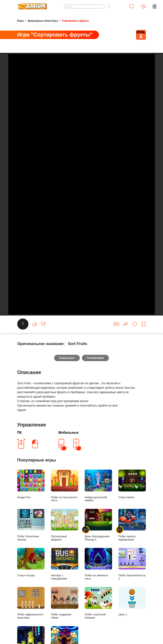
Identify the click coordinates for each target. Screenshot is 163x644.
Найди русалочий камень (98, 497)
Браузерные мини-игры (43, 21)
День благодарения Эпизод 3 (98, 536)
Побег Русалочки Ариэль (31, 536)
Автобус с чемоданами (65, 575)
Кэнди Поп (31, 495)
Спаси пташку (31, 573)
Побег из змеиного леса (98, 575)
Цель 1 (132, 613)
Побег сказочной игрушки (98, 614)
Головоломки (95, 369)
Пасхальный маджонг (65, 536)
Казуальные (67, 369)
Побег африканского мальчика (31, 614)
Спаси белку (132, 495)
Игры (20, 21)
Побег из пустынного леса (65, 497)
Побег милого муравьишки (132, 536)
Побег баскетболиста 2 (132, 575)
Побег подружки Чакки (65, 614)
